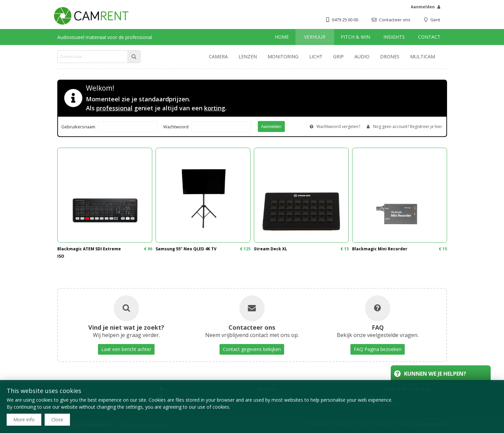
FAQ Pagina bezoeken (378, 349)
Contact (429, 37)
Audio (362, 56)
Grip (338, 56)
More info (24, 419)
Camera (218, 56)
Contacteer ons (395, 20)
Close (57, 419)
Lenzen (248, 56)
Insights (394, 37)
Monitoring (283, 56)
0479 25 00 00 (345, 20)
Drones (390, 56)
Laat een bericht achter (126, 349)
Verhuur (315, 37)
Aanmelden (423, 7)
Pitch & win (355, 37)
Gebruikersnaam (78, 127)
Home (282, 37)
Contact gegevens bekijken (252, 349)
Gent (435, 20)
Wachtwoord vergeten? (338, 126)
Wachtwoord (176, 127)
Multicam (423, 56)
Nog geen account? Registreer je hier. (408, 126)
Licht (316, 56)
